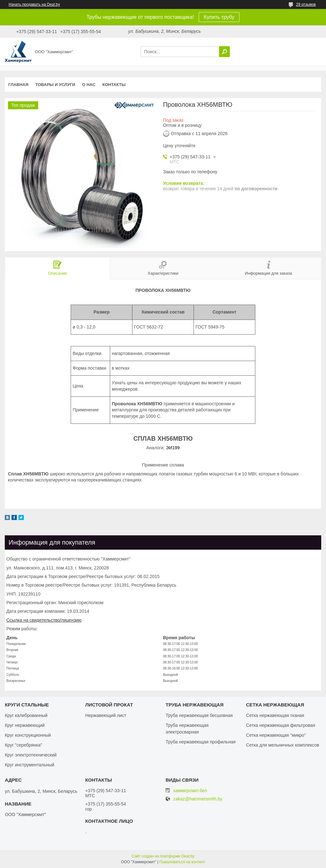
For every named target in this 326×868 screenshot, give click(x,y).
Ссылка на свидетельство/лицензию (44, 620)
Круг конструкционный (28, 735)
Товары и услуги (55, 85)
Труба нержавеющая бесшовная (199, 715)
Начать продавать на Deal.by (34, 4)
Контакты (114, 85)
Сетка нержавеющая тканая (275, 715)
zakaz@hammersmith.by (198, 799)
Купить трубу (219, 17)
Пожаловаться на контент (182, 862)
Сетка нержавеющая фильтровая (281, 725)
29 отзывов (306, 4)
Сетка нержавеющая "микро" (276, 735)
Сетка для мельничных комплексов (283, 745)
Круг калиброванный (26, 715)
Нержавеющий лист (106, 715)
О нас (89, 85)
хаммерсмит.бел (190, 791)
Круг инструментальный (29, 765)
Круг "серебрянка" (23, 745)
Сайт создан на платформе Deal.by (163, 856)
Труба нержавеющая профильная (201, 742)
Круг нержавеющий (25, 725)
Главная (18, 85)
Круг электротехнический (31, 755)
